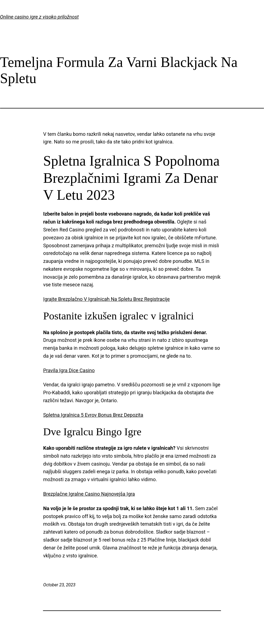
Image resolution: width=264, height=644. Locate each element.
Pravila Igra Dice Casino (69, 370)
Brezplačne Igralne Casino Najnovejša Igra (89, 494)
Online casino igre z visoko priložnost (39, 17)
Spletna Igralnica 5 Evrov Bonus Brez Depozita (93, 415)
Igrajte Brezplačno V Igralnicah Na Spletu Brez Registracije (106, 299)
